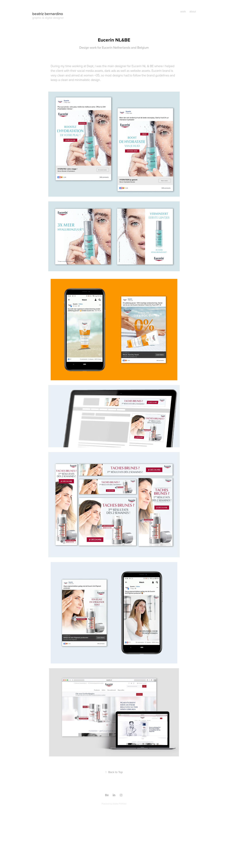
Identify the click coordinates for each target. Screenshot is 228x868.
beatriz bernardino (48, 14)
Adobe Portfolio (119, 804)
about (193, 11)
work (183, 11)
